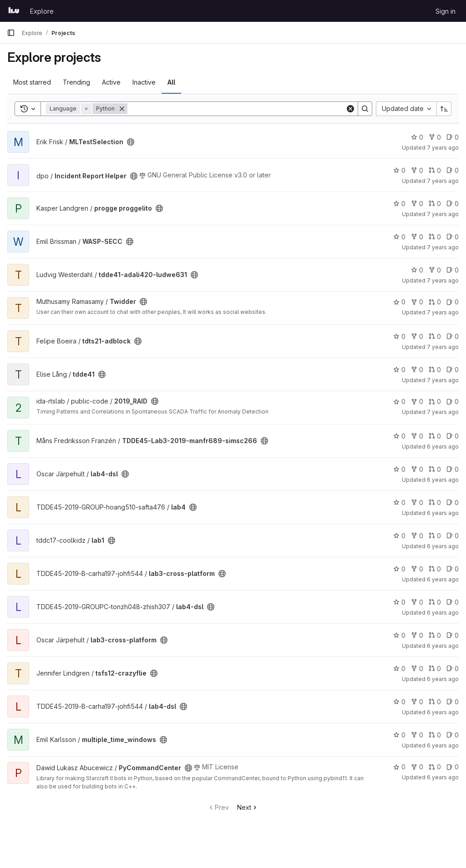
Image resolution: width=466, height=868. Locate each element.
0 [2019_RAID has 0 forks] (417, 401)
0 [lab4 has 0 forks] (417, 502)
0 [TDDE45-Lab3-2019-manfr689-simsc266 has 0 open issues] (453, 436)
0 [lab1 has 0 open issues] (453, 536)
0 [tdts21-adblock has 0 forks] (417, 336)
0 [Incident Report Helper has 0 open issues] (453, 170)
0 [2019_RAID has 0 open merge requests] (435, 401)
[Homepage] (14, 11)
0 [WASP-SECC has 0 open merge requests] (435, 237)
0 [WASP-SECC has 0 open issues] (453, 237)
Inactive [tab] (144, 82)
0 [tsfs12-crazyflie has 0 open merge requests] (435, 669)
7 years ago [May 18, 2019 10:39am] (443, 347)
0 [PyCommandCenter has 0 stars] (399, 767)
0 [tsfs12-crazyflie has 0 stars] (399, 669)
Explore (42, 11)
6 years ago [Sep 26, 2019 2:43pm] (443, 447)
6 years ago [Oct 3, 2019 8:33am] (443, 579)
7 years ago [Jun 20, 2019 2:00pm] (443, 412)
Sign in (446, 11)
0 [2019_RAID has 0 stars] (399, 401)
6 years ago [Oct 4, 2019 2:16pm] (443, 613)
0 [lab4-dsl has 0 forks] (417, 469)
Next (248, 807)
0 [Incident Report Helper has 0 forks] (417, 170)
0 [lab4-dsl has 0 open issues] (453, 469)
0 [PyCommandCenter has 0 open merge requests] (435, 767)
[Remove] (122, 109)
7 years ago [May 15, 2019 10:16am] (443, 312)
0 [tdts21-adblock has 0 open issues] (453, 336)
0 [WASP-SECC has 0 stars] (399, 237)
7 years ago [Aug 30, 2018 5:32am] (443, 148)
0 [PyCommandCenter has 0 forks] (417, 767)
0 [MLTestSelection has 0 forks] (435, 137)
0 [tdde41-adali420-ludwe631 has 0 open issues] (453, 270)
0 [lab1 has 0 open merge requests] (435, 536)
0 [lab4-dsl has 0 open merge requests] (435, 469)
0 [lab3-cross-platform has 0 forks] (417, 569)
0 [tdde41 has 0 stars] (399, 370)
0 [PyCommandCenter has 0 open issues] (453, 767)
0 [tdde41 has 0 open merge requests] (435, 370)
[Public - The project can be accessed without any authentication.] (131, 142)
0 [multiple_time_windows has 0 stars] (399, 735)
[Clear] (350, 109)
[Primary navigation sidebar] (11, 33)
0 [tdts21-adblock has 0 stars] (399, 336)
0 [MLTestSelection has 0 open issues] (453, 137)
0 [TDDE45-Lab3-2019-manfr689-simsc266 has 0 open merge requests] (435, 436)
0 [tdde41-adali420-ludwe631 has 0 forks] (435, 270)
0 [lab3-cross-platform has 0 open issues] (453, 569)
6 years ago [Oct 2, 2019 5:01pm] (443, 546)
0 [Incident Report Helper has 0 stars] (399, 170)
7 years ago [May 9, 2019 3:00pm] (443, 280)
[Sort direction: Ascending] (444, 109)
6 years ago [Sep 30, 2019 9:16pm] (443, 513)
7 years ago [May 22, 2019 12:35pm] (443, 380)
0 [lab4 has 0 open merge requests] (435, 502)
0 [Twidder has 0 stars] (399, 302)
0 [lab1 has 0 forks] (417, 536)
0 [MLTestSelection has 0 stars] (417, 137)
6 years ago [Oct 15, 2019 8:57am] (443, 646)
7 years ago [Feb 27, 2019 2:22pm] (443, 247)
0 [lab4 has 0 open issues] (453, 502)
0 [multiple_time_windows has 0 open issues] (453, 735)
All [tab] (171, 82)
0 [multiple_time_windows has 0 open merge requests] (435, 735)
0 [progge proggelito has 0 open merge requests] (435, 204)
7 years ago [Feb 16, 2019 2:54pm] (443, 214)
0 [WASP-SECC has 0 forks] (417, 237)
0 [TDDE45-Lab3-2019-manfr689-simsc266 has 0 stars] (399, 436)
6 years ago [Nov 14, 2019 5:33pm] (443, 745)
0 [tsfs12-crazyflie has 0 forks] (417, 669)
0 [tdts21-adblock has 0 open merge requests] (435, 336)
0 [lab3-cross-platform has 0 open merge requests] (435, 569)
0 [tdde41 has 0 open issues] (453, 370)
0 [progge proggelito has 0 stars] (399, 204)
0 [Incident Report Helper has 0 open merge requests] (435, 170)
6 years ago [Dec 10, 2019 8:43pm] (443, 777)
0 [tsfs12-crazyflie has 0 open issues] (453, 669)
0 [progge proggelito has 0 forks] (417, 204)
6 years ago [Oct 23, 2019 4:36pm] (443, 712)
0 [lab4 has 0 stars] (399, 502)
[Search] (236, 109)
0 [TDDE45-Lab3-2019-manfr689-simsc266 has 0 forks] (417, 436)
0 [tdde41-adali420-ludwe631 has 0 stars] (417, 270)
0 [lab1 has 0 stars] (399, 536)
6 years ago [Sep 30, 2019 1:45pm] (443, 480)
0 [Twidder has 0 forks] (417, 302)
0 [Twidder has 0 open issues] (453, 302)
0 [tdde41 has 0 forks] (417, 370)
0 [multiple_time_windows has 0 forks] (417, 735)
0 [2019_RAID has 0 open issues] (453, 401)
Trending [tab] (76, 82)
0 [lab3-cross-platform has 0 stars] (399, 569)
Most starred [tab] (32, 82)
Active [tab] (111, 82)
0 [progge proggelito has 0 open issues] (453, 204)
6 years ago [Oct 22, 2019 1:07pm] (443, 679)
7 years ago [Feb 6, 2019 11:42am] (443, 181)
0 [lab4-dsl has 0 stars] (399, 469)
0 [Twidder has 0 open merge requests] (435, 302)
